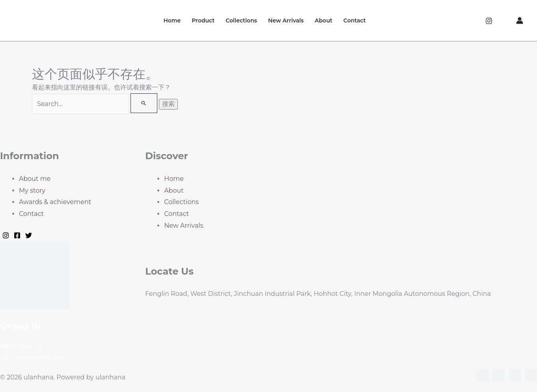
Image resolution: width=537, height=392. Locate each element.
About (324, 20)
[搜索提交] (144, 103)
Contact (355, 20)
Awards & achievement (55, 202)
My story (32, 190)
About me (35, 179)
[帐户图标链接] (520, 20)
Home (172, 20)
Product (203, 20)
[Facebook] (17, 235)
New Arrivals (286, 20)
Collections (241, 20)
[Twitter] (29, 235)
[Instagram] (489, 21)
